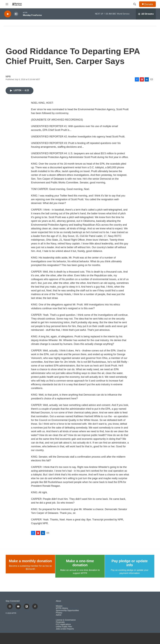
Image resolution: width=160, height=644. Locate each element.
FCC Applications (63, 624)
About (58, 601)
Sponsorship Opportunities (67, 610)
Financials (60, 622)
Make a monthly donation (30, 561)
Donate (149, 4)
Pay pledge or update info (130, 563)
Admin (59, 615)
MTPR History (62, 608)
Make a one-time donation (80, 563)
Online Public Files (64, 627)
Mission (59, 606)
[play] (8, 14)
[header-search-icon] (135, 4)
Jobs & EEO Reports (65, 629)
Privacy (59, 613)
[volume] (16, 14)
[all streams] (146, 14)
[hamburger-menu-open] (7, 4)
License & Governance (66, 620)
